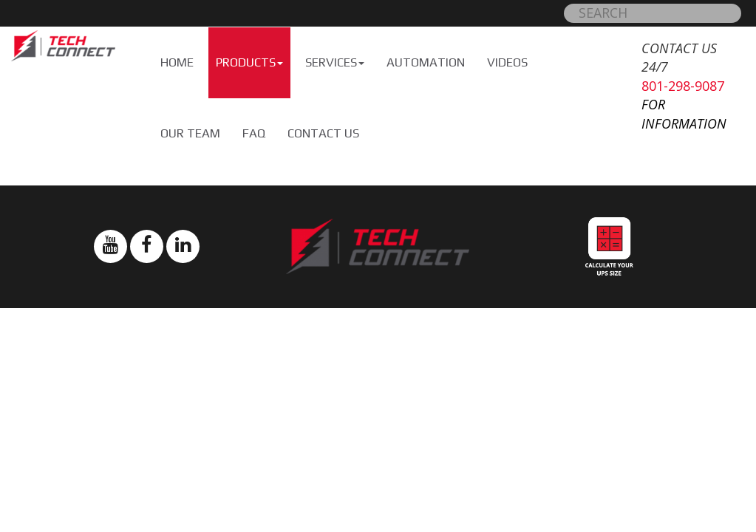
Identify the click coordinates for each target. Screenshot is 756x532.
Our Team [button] (190, 133)
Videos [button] (507, 62)
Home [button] (177, 62)
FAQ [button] (254, 133)
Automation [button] (426, 62)
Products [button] (249, 62)
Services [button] (335, 62)
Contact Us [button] (323, 133)
